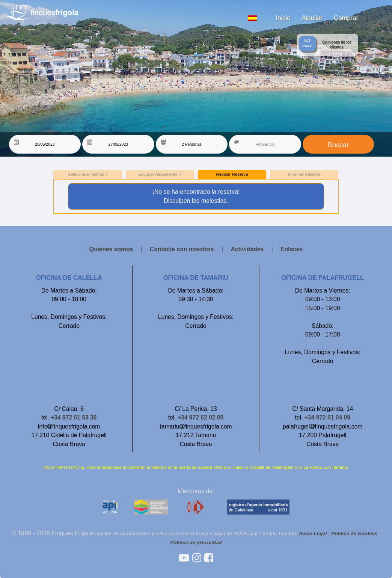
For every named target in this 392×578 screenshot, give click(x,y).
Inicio (283, 18)
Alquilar (312, 18)
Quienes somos (111, 249)
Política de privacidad (196, 543)
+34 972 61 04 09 (327, 417)
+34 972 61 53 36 (74, 417)
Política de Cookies (354, 533)
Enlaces (292, 249)
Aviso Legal (313, 533)
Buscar (338, 145)
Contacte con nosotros (182, 249)
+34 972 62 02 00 (201, 417)
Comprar (346, 18)
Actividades (247, 249)
